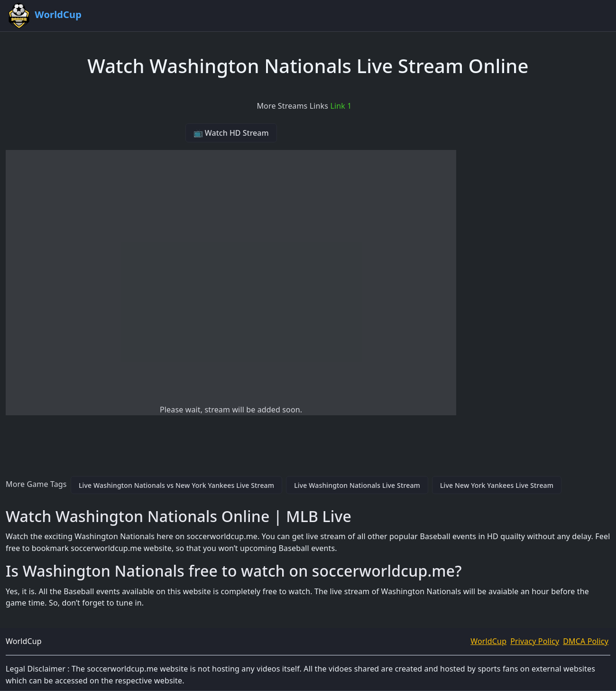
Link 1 (341, 106)
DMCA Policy (586, 641)
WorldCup (488, 641)
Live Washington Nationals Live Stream (357, 485)
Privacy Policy (535, 641)
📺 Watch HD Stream (231, 133)
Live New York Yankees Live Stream (497, 485)
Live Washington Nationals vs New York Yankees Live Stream (176, 485)
